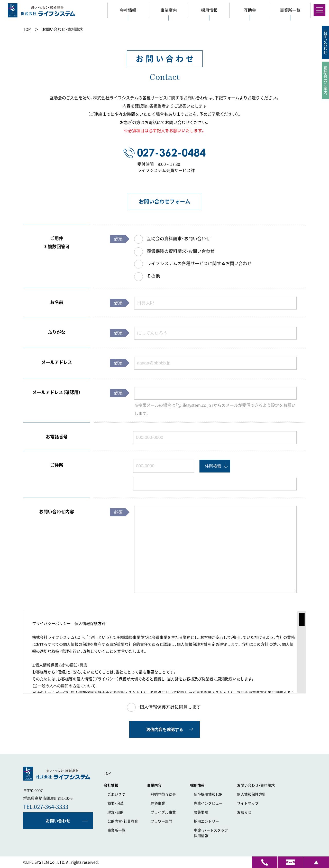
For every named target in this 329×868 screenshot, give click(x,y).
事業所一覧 (116, 830)
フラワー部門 (161, 821)
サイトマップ (248, 803)
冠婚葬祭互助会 (163, 794)
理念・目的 (116, 812)
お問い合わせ (58, 821)
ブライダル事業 (163, 812)
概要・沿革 (116, 803)
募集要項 (201, 812)
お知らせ (244, 812)
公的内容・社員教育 (123, 821)
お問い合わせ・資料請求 (256, 785)
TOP (107, 773)
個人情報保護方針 (251, 794)
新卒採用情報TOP (208, 794)
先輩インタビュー (208, 803)
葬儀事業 (158, 803)
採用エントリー (206, 821)
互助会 (250, 10)
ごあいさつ (116, 794)
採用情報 (214, 833)
